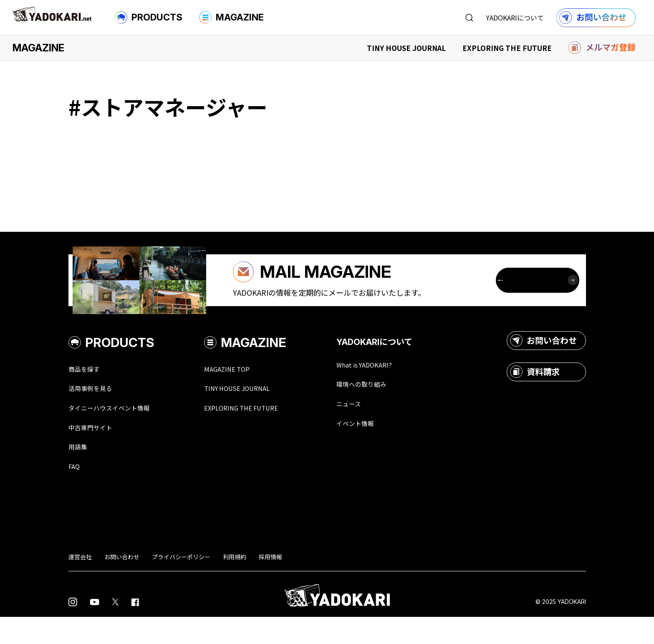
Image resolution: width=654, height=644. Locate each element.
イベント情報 (377, 449)
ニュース (370, 428)
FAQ (75, 493)
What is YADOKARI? (388, 388)
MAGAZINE (231, 18)
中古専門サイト (95, 453)
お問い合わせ (543, 364)
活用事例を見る (95, 413)
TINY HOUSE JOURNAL (406, 48)
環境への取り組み (385, 408)
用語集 (80, 473)
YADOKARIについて (515, 18)
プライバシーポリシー (181, 584)
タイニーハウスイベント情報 (117, 433)
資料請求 (535, 396)
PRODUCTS (149, 18)
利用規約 (235, 584)
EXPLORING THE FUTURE (507, 48)
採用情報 (270, 584)
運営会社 (80, 584)
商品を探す (87, 393)
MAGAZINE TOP (243, 393)
